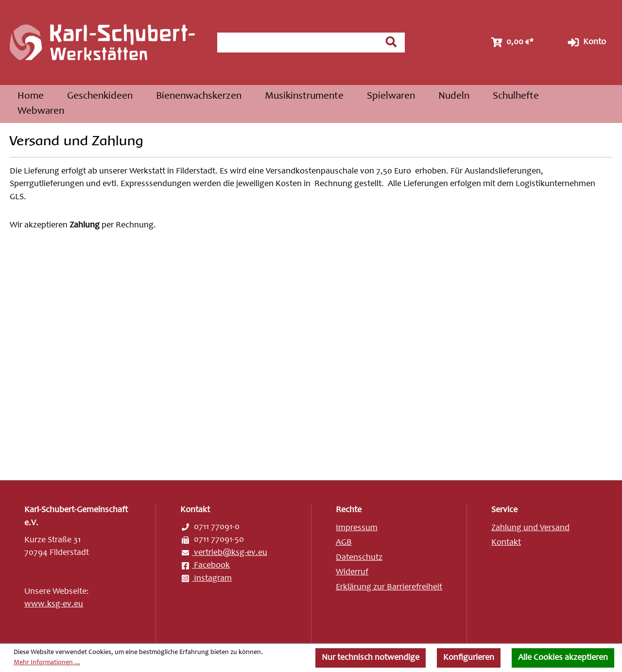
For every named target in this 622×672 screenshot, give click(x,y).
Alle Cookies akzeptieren (563, 658)
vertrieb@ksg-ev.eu (224, 553)
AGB (344, 543)
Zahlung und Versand (530, 528)
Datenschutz (359, 558)
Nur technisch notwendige (371, 658)
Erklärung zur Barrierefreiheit (389, 587)
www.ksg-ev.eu (54, 604)
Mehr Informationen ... (47, 663)
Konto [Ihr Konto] (586, 42)
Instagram (206, 579)
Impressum (357, 528)
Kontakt (506, 543)
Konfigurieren (469, 658)
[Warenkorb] (511, 42)
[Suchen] (391, 42)
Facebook (205, 566)
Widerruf (352, 572)
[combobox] (298, 43)
